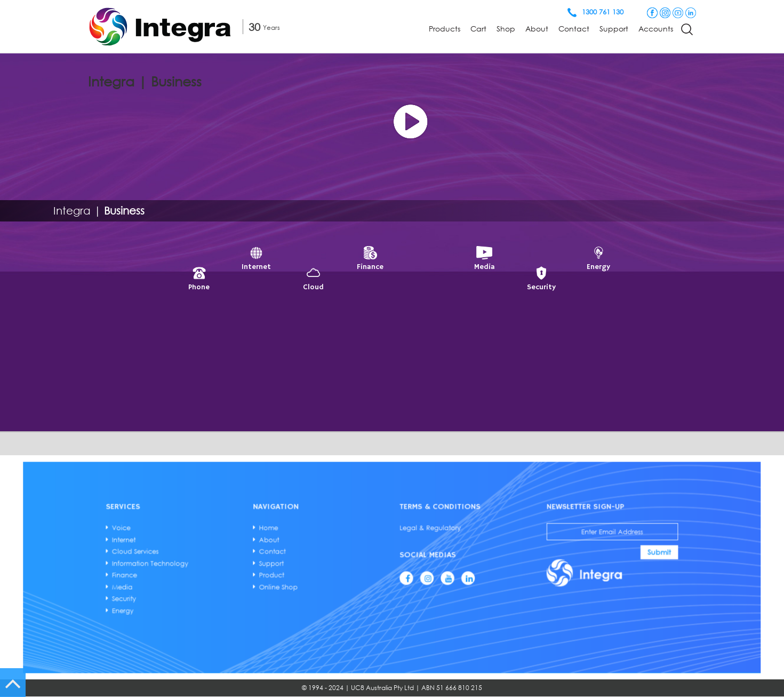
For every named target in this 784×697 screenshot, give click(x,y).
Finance (255, 572)
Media (254, 577)
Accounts (656, 29)
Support (614, 29)
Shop (506, 29)
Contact (574, 29)
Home (329, 547)
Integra (72, 210)
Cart (478, 29)
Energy (255, 590)
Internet (255, 553)
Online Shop (334, 577)
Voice (254, 547)
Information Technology (269, 565)
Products (445, 29)
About (537, 29)
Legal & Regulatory (411, 547)
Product (330, 572)
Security (255, 583)
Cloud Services (261, 559)
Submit (528, 559)
